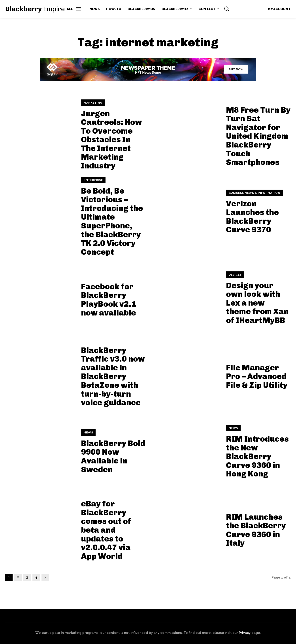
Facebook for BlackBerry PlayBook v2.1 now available (108, 300)
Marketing (93, 103)
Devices (235, 275)
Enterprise (93, 180)
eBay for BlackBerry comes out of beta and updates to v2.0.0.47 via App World (106, 530)
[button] (226, 9)
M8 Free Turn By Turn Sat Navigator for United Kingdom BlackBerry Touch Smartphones (258, 136)
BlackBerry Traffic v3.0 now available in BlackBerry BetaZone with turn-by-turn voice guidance (113, 376)
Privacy (245, 633)
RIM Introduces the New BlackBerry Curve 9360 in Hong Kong (257, 456)
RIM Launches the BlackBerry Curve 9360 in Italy (256, 530)
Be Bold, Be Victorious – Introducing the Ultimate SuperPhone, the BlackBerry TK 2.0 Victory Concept (112, 221)
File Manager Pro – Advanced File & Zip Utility (257, 376)
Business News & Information (255, 193)
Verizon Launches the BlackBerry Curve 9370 (252, 217)
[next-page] (45, 577)
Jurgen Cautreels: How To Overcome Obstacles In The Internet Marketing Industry (111, 140)
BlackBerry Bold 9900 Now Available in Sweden (113, 456)
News (88, 432)
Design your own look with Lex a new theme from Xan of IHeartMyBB (257, 303)
